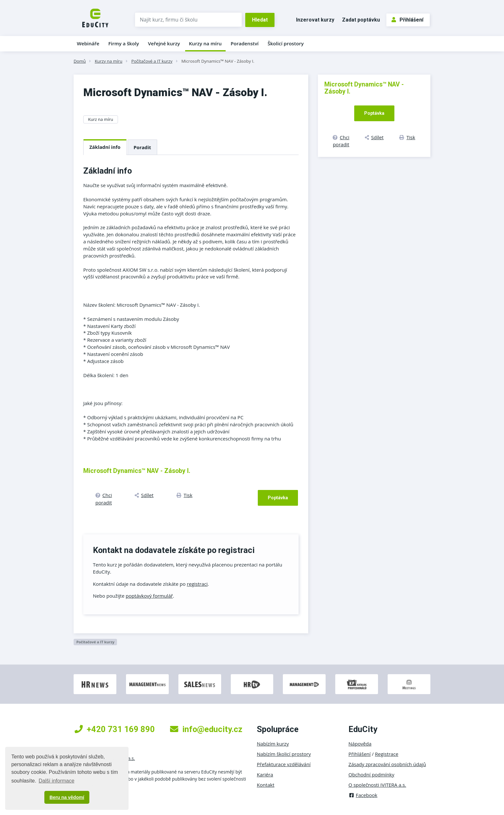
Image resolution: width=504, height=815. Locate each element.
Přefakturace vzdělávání (284, 764)
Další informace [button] (56, 781)
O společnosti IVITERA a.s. (377, 785)
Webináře (88, 43)
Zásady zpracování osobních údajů (387, 764)
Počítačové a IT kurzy (152, 61)
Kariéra (265, 774)
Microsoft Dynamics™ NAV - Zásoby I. (218, 61)
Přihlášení (407, 20)
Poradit (142, 147)
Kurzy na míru (205, 43)
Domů (80, 61)
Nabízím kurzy (273, 744)
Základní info (105, 147)
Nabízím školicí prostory (284, 754)
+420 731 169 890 (115, 729)
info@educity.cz (206, 729)
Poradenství (245, 43)
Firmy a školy (124, 43)
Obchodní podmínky (371, 774)
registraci (197, 584)
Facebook (363, 795)
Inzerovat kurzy (315, 20)
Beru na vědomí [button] (67, 797)
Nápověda (360, 744)
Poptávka (278, 498)
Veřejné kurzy (164, 43)
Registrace (387, 754)
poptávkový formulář (149, 596)
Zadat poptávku (361, 20)
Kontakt (266, 785)
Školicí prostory (285, 43)
